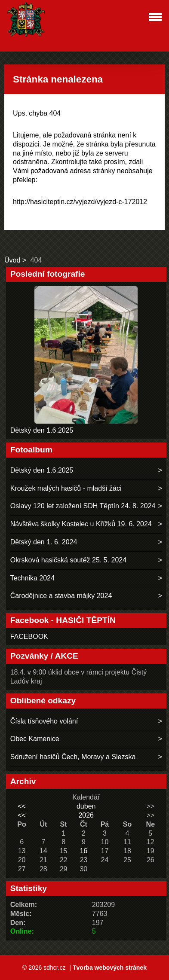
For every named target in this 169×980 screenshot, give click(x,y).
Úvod (12, 260)
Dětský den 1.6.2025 (42, 430)
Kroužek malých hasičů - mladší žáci (66, 488)
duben (86, 806)
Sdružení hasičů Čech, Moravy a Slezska (73, 757)
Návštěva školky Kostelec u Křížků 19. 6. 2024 (81, 524)
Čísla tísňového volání (44, 721)
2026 (86, 815)
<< (22, 806)
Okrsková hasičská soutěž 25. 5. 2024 (68, 560)
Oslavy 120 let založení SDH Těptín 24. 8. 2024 (83, 506)
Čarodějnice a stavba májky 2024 (61, 596)
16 (83, 851)
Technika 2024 (32, 578)
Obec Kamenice (35, 739)
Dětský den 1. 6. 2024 (44, 542)
